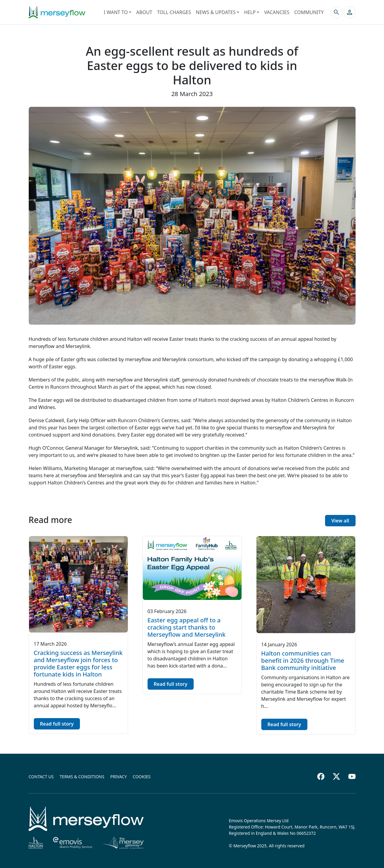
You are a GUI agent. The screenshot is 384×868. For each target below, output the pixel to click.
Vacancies (277, 12)
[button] (350, 12)
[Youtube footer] (352, 776)
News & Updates (216, 12)
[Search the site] (336, 12)
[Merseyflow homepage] (57, 12)
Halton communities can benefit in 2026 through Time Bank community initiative (303, 660)
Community (309, 12)
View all (340, 521)
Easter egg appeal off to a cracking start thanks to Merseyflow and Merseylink (187, 627)
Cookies (142, 777)
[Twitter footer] (336, 776)
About (144, 12)
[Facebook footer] (321, 776)
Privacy (118, 777)
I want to (116, 12)
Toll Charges (174, 12)
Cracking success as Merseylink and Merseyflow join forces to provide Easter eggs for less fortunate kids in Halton (78, 663)
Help (250, 12)
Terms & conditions (82, 777)
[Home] (86, 819)
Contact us (41, 777)
